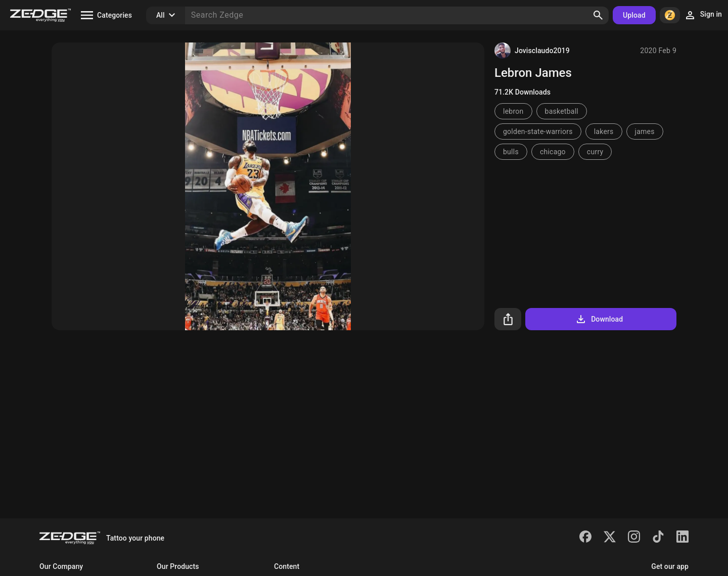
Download (599, 319)
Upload (634, 15)
